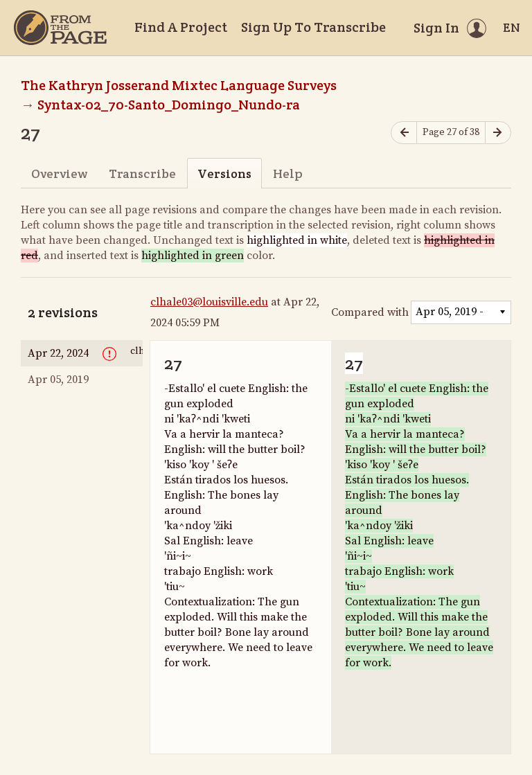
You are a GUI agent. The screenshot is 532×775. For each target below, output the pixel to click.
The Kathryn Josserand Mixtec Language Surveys (179, 85)
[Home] (60, 28)
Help (288, 173)
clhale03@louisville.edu (209, 302)
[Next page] (498, 133)
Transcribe (142, 173)
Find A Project (181, 27)
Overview (59, 173)
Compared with (370, 312)
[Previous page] (404, 133)
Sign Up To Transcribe (313, 27)
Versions (224, 173)
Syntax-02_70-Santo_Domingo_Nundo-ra (169, 105)
